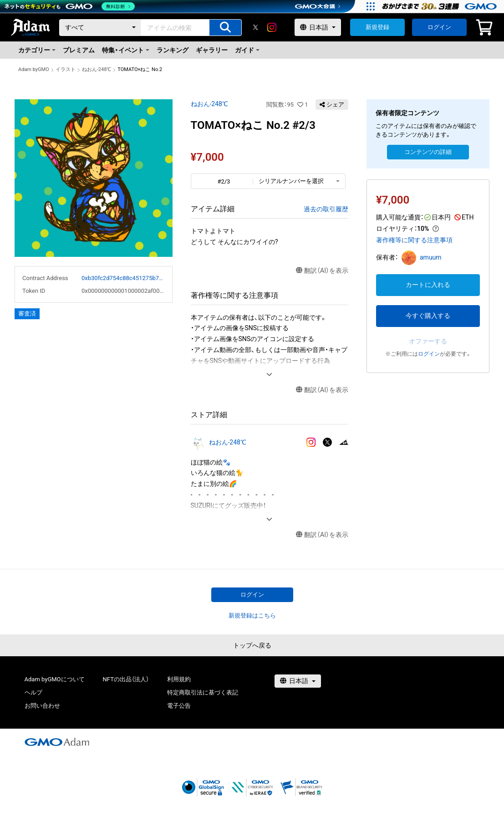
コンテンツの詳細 (428, 152)
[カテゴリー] (100, 28)
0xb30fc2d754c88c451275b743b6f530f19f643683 (123, 278)
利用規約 (179, 679)
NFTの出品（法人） (126, 679)
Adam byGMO (34, 69)
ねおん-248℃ (97, 69)
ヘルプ (33, 692)
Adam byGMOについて (55, 679)
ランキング (173, 50)
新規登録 (377, 27)
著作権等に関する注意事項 (414, 240)
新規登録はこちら (252, 615)
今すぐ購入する (428, 316)
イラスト (66, 69)
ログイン (439, 27)
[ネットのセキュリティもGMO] (70, 6)
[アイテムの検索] (225, 28)
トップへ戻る (252, 645)
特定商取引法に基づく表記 (203, 692)
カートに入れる (428, 285)
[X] (255, 27)
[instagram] (272, 27)
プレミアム (79, 50)
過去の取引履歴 (326, 209)
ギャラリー (212, 50)
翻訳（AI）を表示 (322, 271)
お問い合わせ (42, 706)
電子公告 (179, 706)
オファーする (428, 341)
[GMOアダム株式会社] (57, 742)
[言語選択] (318, 27)
